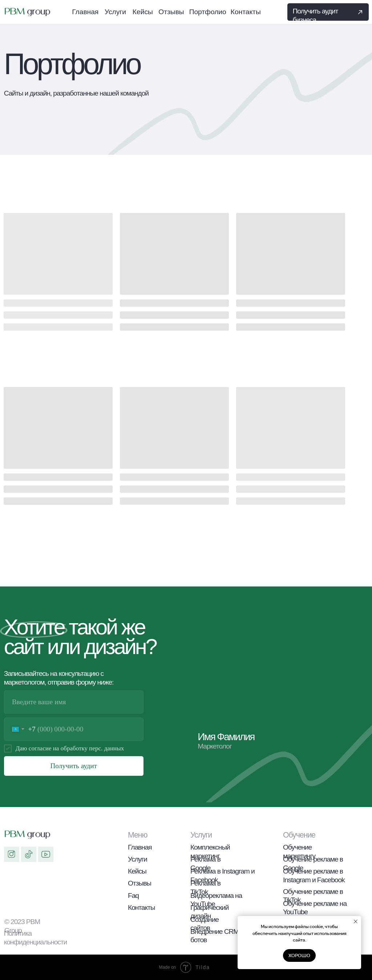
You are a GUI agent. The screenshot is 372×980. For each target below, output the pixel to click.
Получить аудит (74, 766)
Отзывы (139, 883)
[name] (74, 702)
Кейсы (137, 871)
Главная (140, 847)
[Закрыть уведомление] (356, 921)
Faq (133, 896)
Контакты (141, 908)
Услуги (138, 859)
